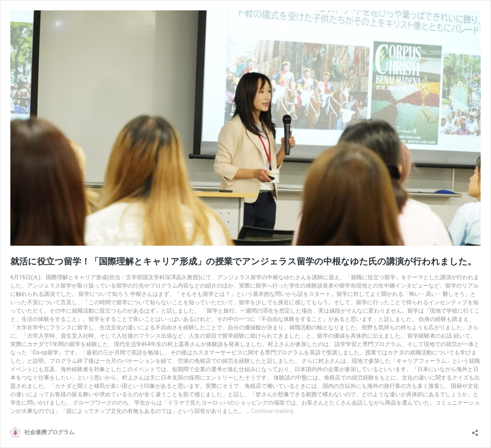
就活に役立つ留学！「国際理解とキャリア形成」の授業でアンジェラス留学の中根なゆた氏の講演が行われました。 (243, 261)
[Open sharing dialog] (475, 430)
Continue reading (272, 411)
